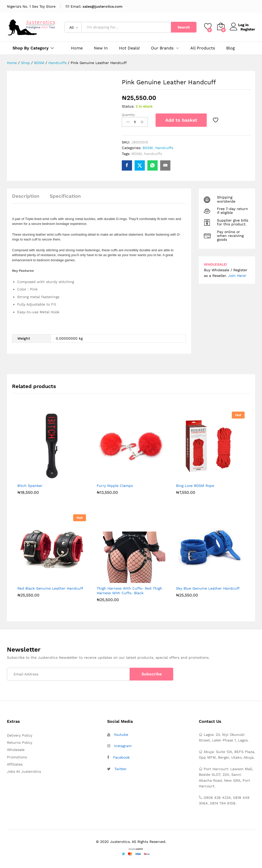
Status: (128, 106)
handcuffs (153, 153)
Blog (231, 48)
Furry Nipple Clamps (115, 485)
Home (77, 48)
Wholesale (16, 749)
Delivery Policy (20, 734)
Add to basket (181, 120)
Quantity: (129, 115)
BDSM (148, 147)
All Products (203, 48)
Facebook (121, 757)
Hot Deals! (129, 48)
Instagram (123, 745)
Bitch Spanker (30, 485)
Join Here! (237, 275)
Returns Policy (20, 742)
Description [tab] (26, 195)
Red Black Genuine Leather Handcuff (50, 587)
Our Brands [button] (162, 48)
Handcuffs (164, 147)
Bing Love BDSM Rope (195, 485)
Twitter (121, 768)
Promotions (17, 756)
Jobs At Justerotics (24, 771)
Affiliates (15, 764)
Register (248, 29)
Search (184, 27)
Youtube (121, 734)
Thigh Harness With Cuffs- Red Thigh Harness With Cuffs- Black (129, 590)
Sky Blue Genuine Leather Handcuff (208, 587)
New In (101, 48)
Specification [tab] (65, 195)
